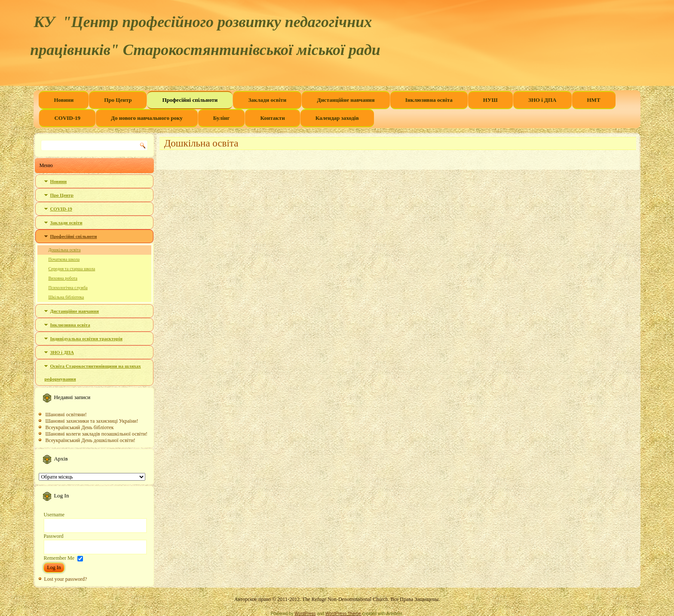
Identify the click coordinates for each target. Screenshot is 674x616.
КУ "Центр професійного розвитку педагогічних (203, 22)
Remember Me (59, 558)
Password (53, 536)
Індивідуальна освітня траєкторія (86, 338)
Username (54, 515)
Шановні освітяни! (66, 415)
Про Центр (118, 100)
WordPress (305, 614)
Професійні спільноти (190, 100)
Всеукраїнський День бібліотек (79, 427)
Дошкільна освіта (64, 250)
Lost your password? (65, 579)
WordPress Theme (343, 614)
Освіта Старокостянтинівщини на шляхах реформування (92, 372)
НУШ (490, 100)
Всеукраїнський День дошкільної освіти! (90, 440)
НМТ (594, 100)
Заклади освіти (267, 100)
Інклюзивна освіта (429, 100)
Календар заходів (337, 118)
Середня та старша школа (72, 269)
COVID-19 (67, 118)
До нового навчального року (147, 118)
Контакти (272, 118)
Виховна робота (63, 278)
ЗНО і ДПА (542, 100)
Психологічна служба (68, 288)
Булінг (222, 118)
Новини (64, 100)
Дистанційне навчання (346, 100)
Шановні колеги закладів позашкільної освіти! (96, 434)
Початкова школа (64, 259)
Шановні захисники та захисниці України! (92, 421)
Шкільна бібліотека (66, 297)
